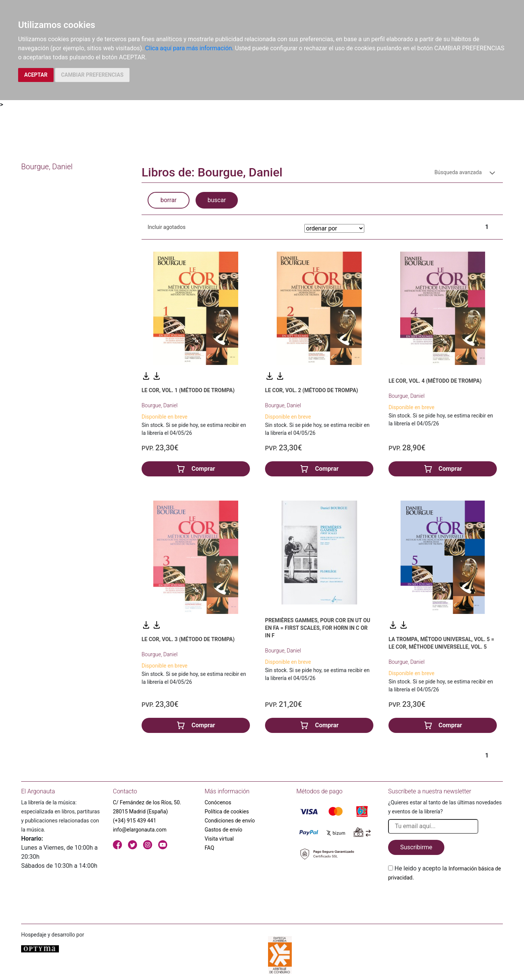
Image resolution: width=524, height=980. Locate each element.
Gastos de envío (223, 830)
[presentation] (445, 900)
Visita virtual (219, 839)
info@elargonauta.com (140, 830)
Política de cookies (227, 812)
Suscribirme (416, 847)
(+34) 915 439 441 (135, 821)
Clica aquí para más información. (189, 48)
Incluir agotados (166, 227)
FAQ (209, 848)
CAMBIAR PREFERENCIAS (92, 75)
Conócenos (218, 802)
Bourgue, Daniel (160, 405)
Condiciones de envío (230, 821)
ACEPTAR (36, 75)
